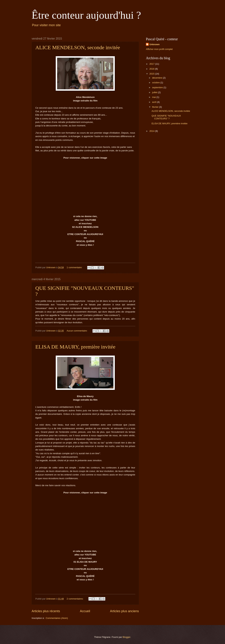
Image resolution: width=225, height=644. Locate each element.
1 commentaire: (75, 267)
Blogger (127, 637)
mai (154, 97)
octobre (156, 83)
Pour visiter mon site (46, 25)
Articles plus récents (46, 611)
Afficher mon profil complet (159, 49)
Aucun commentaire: (77, 331)
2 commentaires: (75, 599)
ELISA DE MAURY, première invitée (75, 347)
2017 (152, 64)
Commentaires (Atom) (57, 618)
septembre (158, 87)
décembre (157, 78)
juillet (155, 92)
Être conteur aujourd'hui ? (86, 15)
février (155, 107)
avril (154, 102)
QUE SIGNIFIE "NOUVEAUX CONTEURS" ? (166, 117)
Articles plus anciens (124, 611)
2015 (152, 74)
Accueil (85, 611)
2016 (152, 69)
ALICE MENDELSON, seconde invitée (78, 47)
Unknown (155, 44)
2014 (152, 131)
